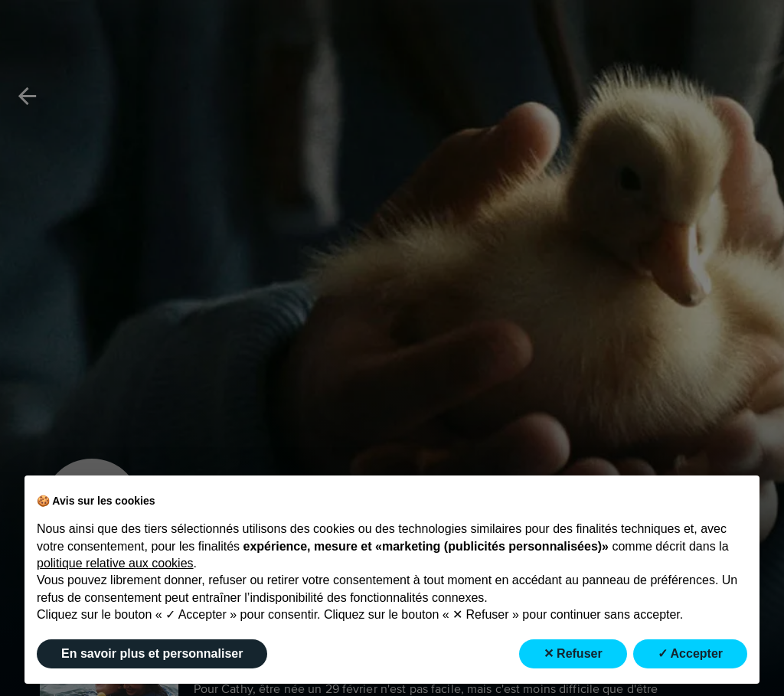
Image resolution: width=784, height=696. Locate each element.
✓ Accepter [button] (690, 654)
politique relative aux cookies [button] (115, 563)
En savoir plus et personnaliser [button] (152, 654)
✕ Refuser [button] (573, 654)
